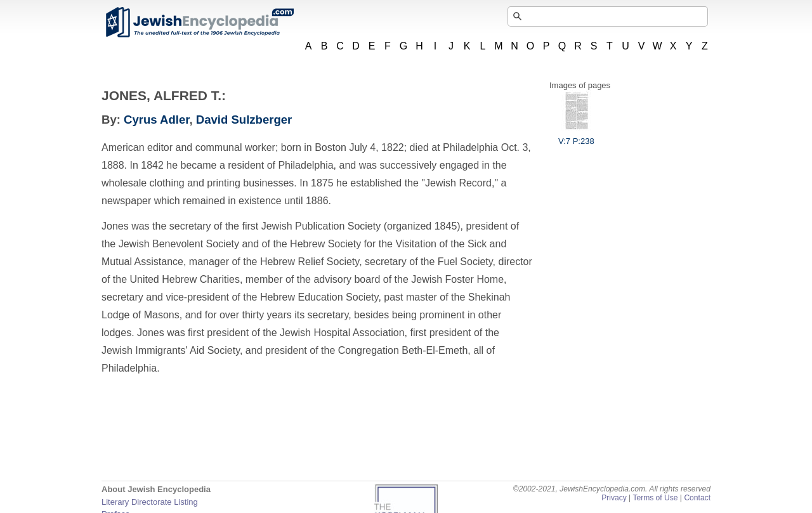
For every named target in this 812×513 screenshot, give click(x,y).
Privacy (614, 498)
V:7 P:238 (576, 136)
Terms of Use (655, 498)
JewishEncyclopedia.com (199, 22)
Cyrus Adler (156, 120)
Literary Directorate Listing (150, 502)
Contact (697, 498)
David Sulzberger (244, 120)
